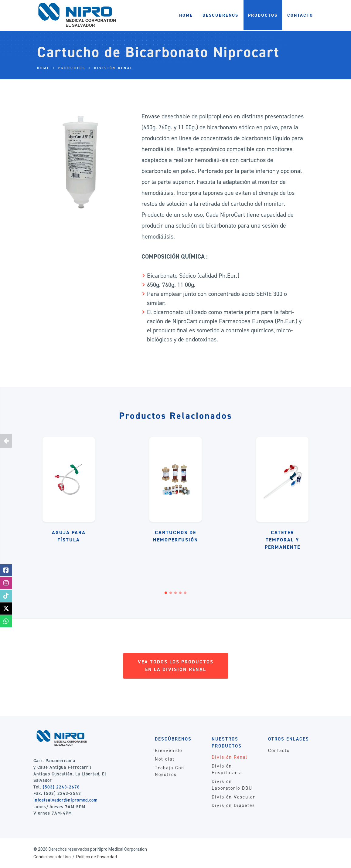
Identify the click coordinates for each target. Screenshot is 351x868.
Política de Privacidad (97, 857)
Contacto (279, 751)
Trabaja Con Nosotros (170, 771)
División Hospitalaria (227, 770)
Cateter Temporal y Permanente (283, 540)
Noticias (165, 759)
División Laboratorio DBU (232, 785)
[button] (166, 593)
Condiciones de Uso (52, 857)
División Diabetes (233, 805)
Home (43, 68)
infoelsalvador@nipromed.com (65, 800)
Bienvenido (169, 751)
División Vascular (233, 797)
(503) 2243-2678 (61, 787)
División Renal (114, 68)
